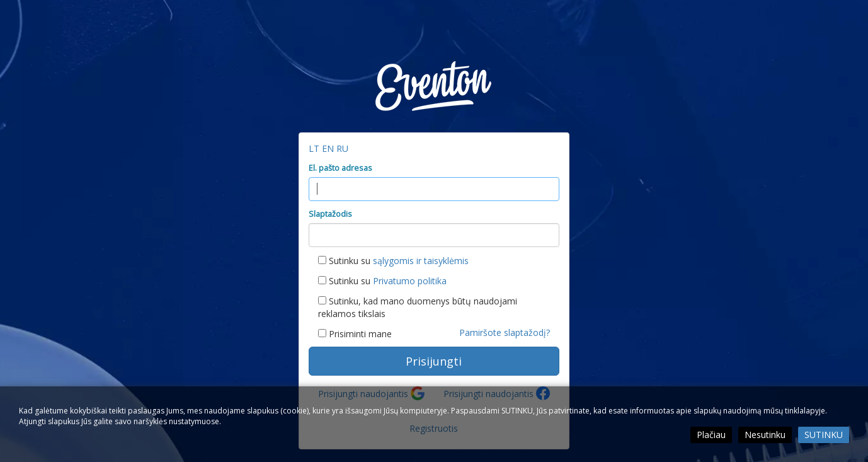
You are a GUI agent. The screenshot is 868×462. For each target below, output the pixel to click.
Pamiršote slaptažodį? (505, 332)
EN (329, 148)
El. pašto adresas (340, 168)
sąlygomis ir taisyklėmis (421, 261)
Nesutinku (765, 435)
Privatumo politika (410, 281)
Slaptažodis (330, 214)
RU (342, 148)
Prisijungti (434, 361)
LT (315, 148)
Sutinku (824, 435)
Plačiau (711, 435)
